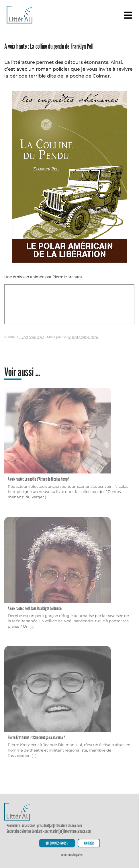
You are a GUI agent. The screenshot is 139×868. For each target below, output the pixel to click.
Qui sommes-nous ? (57, 843)
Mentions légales (72, 855)
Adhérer (89, 843)
